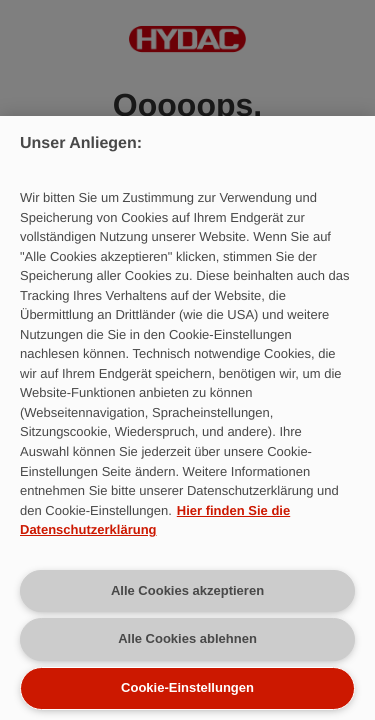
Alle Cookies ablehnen (187, 638)
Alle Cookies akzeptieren (187, 590)
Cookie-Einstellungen (187, 687)
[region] (187, 418)
